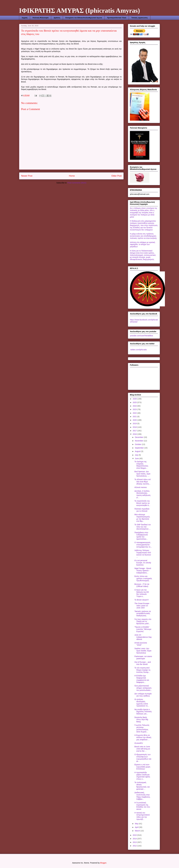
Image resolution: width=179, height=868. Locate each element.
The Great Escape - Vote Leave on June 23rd (142, 606)
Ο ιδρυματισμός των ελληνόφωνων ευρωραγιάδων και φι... (143, 758)
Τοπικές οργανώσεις (139, 18)
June (137, 458)
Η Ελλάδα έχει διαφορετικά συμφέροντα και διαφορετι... (142, 679)
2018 (135, 427)
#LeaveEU (139, 743)
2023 (135, 409)
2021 (135, 417)
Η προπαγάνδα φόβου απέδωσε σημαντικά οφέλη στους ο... (142, 776)
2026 (135, 399)
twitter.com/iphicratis (138, 350)
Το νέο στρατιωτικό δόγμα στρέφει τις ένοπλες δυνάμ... (142, 670)
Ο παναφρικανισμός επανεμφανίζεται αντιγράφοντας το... (143, 545)
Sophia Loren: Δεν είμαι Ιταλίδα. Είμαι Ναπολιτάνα (143, 651)
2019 (135, 424)
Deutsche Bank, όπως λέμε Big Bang (141, 720)
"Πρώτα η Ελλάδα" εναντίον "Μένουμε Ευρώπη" (143, 629)
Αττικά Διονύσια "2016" (141, 644)
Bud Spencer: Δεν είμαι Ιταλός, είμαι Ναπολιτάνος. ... (142, 474)
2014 (135, 839)
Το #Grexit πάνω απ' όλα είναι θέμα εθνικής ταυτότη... (143, 482)
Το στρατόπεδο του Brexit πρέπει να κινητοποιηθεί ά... (142, 503)
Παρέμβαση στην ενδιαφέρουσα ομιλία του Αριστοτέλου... (141, 536)
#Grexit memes (141, 487)
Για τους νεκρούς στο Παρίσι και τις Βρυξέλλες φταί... (143, 621)
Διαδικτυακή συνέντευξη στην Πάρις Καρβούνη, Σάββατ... (142, 796)
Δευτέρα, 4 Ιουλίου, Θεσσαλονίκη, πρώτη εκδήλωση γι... (142, 494)
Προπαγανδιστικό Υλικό (117, 18)
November (139, 441)
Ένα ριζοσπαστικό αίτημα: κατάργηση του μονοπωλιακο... (143, 688)
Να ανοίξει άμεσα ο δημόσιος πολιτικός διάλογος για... (143, 712)
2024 (135, 406)
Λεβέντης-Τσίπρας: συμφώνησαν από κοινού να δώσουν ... (143, 554)
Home (72, 176)
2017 (135, 431)
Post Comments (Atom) (77, 183)
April (137, 827)
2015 (135, 835)
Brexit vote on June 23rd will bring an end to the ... (142, 749)
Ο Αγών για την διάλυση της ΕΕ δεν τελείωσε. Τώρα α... (142, 593)
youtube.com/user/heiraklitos (141, 336)
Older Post (117, 176)
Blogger (103, 863)
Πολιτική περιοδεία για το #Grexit (142, 510)
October (138, 444)
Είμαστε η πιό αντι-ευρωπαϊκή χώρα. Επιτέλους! (143, 767)
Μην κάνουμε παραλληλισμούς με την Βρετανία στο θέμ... (142, 518)
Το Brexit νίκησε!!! (142, 600)
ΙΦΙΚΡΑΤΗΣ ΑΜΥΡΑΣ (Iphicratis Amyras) (79, 10)
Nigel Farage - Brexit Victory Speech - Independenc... (143, 571)
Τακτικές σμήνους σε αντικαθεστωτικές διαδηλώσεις (143, 614)
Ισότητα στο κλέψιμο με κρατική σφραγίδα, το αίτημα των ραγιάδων (142, 245)
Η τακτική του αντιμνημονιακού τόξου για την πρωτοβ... (142, 816)
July (137, 455)
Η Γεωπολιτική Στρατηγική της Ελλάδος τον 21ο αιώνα (142, 806)
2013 (135, 842)
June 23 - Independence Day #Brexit (143, 637)
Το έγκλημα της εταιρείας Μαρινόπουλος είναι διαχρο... (141, 465)
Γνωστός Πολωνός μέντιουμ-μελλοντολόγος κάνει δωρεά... (142, 728)
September (139, 448)
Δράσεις (57, 18)
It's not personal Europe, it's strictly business (143, 563)
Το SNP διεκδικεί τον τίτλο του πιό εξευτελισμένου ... (143, 527)
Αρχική (25, 18)
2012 (135, 846)
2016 (135, 434)
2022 (135, 413)
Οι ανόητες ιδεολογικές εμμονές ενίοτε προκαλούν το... (142, 703)
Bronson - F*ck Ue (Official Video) (142, 585)
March (138, 831)
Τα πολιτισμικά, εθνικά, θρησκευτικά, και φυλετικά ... (142, 786)
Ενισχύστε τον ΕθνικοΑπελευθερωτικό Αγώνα (84, 18)
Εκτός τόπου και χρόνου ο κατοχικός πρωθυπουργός (143, 578)
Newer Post (27, 176)
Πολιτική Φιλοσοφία (40, 18)
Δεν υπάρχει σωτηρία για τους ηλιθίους (143, 695)
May (137, 824)
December (139, 437)
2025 (135, 402)
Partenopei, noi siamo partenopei (143, 657)
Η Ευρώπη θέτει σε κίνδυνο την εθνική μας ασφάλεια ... (143, 737)
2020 (135, 420)
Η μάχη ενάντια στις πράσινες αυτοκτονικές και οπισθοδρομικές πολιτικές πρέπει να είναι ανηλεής (143, 236)
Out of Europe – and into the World (143, 663)
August (138, 451)
